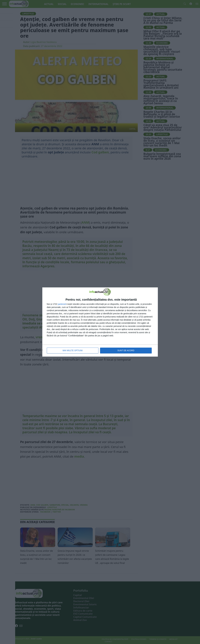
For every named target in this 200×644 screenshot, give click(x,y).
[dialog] (100, 322)
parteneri (62, 304)
